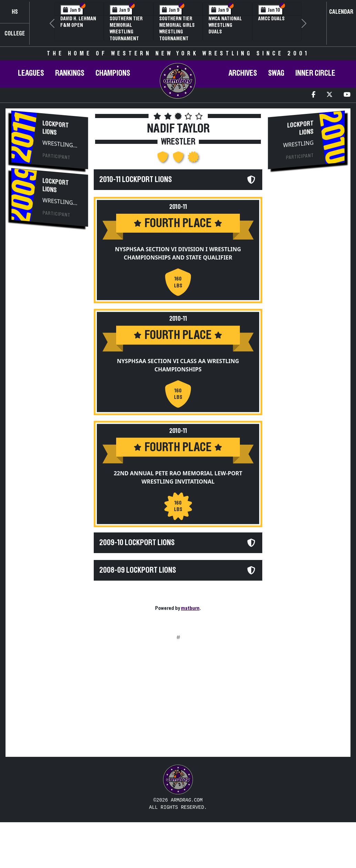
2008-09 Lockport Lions (138, 580)
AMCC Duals (271, 19)
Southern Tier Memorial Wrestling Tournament (126, 29)
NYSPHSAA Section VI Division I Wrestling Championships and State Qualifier (178, 253)
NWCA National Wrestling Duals (225, 25)
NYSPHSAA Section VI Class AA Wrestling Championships (178, 368)
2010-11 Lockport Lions (136, 180)
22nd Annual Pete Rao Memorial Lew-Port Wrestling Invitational (178, 483)
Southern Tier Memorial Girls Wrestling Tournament (177, 29)
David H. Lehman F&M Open (78, 22)
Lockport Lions (56, 128)
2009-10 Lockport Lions (137, 552)
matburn (190, 608)
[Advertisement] (50, 349)
